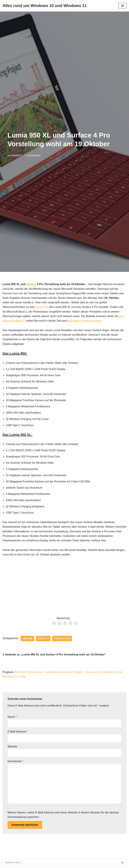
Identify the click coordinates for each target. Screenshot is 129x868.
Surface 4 (43, 639)
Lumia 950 (41, 307)
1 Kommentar (33, 155)
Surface (31, 284)
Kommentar (15, 761)
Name (12, 717)
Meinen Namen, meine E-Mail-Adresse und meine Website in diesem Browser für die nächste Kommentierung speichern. (63, 815)
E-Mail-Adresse (18, 732)
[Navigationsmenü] (123, 6)
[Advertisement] (64, 587)
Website (12, 746)
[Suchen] (61, 862)
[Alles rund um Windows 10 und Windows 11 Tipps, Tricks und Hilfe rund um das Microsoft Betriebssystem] (45, 6)
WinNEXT (17, 155)
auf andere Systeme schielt (84, 321)
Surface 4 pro (62, 639)
